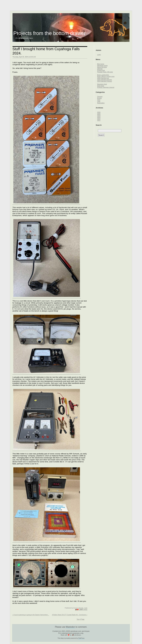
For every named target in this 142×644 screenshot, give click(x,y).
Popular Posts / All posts (105, 72)
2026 (99, 112)
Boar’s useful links (103, 75)
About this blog (102, 67)
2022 (99, 119)
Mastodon (70, 627)
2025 (99, 114)
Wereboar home (102, 65)
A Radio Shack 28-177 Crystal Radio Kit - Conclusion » (70, 615)
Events (81, 608)
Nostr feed (101, 86)
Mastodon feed (102, 84)
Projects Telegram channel (106, 87)
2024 (99, 115)
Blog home (101, 64)
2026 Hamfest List (103, 78)
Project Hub (101, 70)
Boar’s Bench (106, 76)
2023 (99, 117)
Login (99, 55)
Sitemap (100, 69)
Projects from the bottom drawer (49, 33)
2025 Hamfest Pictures (105, 80)
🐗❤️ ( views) (81, 610)
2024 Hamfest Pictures (105, 81)
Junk (86, 608)
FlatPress (81, 638)
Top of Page (81, 619)
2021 (99, 120)
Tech (99, 100)
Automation (101, 103)
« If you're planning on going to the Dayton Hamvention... (31, 615)
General (100, 97)
